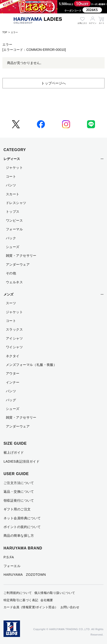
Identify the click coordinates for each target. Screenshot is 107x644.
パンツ (11, 185)
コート (11, 176)
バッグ (11, 400)
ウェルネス (14, 282)
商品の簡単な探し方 (19, 536)
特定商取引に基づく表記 (21, 600)
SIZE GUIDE (15, 443)
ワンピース (14, 220)
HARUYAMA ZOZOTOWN (25, 575)
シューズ (13, 247)
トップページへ (53, 83)
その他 (11, 273)
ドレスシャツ (16, 203)
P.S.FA (9, 557)
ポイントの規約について (22, 527)
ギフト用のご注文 (17, 509)
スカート (13, 194)
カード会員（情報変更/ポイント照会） (31, 607)
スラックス (14, 329)
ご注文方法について (19, 483)
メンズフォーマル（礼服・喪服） (31, 365)
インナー (13, 382)
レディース (12, 159)
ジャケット (14, 168)
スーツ (11, 303)
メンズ (8, 294)
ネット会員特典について (22, 518)
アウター (13, 373)
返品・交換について (19, 492)
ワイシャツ (14, 347)
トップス (13, 212)
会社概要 (47, 600)
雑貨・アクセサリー (21, 256)
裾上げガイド (14, 452)
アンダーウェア (18, 264)
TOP (5, 32)
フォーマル (14, 229)
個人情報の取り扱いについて (55, 593)
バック (11, 238)
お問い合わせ (70, 607)
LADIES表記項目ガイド (22, 461)
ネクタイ (13, 356)
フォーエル (12, 566)
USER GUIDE (16, 474)
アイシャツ (14, 338)
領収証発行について (19, 500)
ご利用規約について (18, 593)
